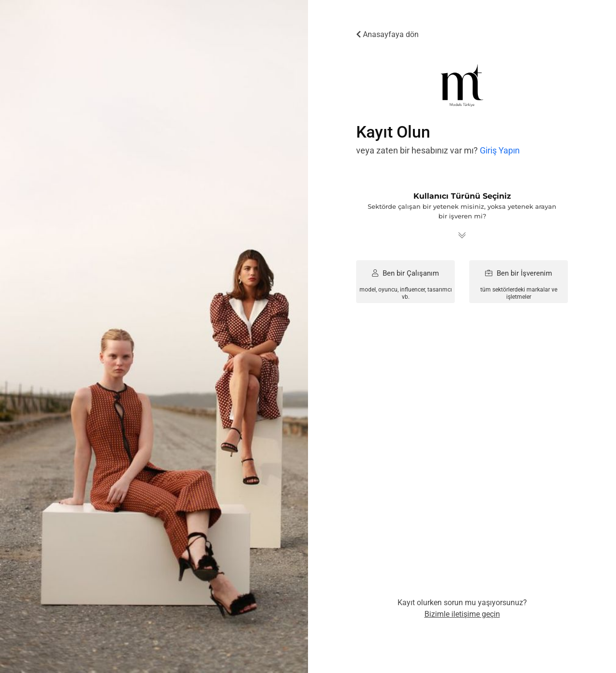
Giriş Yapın (500, 150)
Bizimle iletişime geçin (462, 614)
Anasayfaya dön (387, 34)
